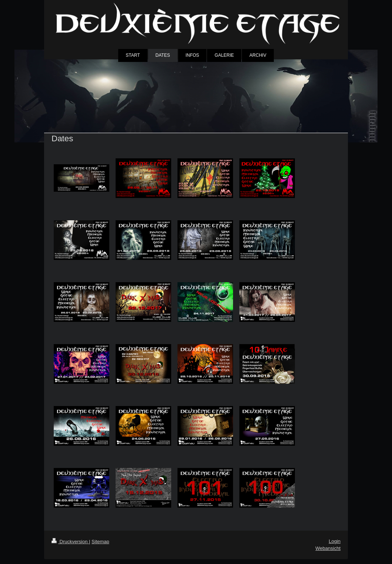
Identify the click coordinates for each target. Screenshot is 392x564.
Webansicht (328, 548)
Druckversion (70, 542)
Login (335, 541)
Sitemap (100, 542)
